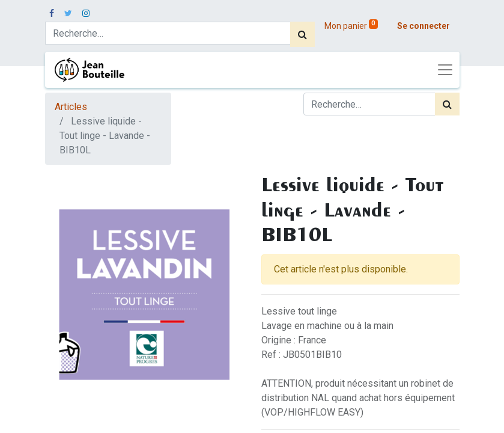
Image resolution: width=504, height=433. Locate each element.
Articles (71, 107)
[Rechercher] (302, 34)
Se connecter (424, 26)
